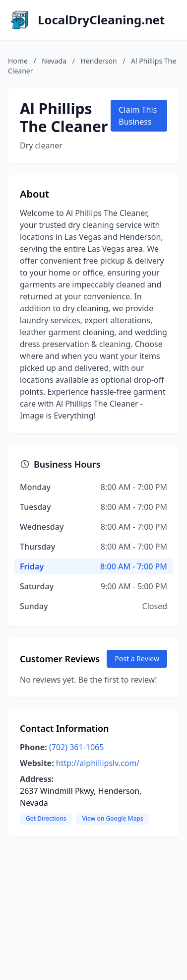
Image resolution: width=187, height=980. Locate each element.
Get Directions (46, 818)
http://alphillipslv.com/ (98, 763)
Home (18, 61)
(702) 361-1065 (76, 747)
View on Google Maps (112, 818)
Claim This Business (138, 116)
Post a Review (137, 659)
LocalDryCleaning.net (101, 20)
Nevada (54, 61)
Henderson (99, 61)
